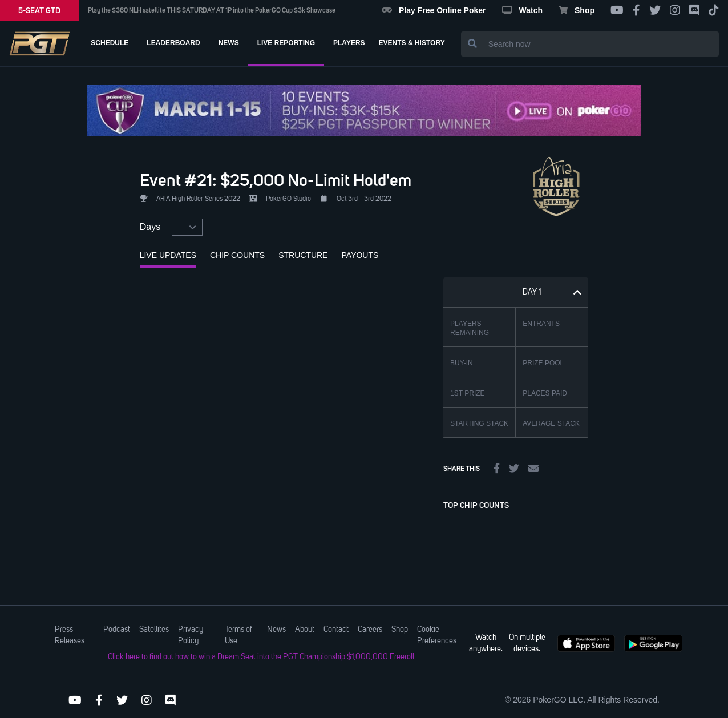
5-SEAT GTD (39, 10)
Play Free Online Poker (434, 10)
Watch (522, 10)
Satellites (154, 630)
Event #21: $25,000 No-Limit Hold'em (276, 180)
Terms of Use (238, 635)
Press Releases (70, 635)
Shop (577, 10)
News (276, 630)
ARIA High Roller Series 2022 (198, 199)
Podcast (117, 630)
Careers (370, 630)
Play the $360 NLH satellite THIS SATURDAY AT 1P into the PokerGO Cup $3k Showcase (212, 10)
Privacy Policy (191, 635)
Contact (336, 630)
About (305, 630)
